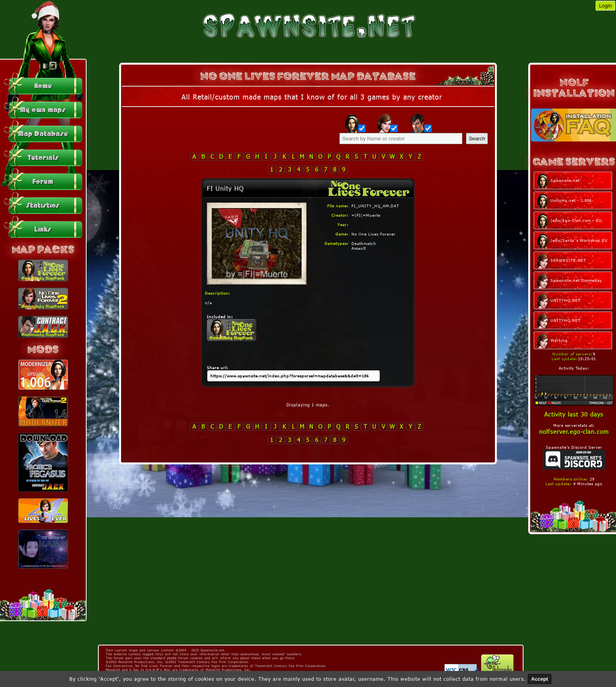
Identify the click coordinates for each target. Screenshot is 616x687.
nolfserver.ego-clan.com (574, 431)
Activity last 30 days (574, 414)
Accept (539, 679)
